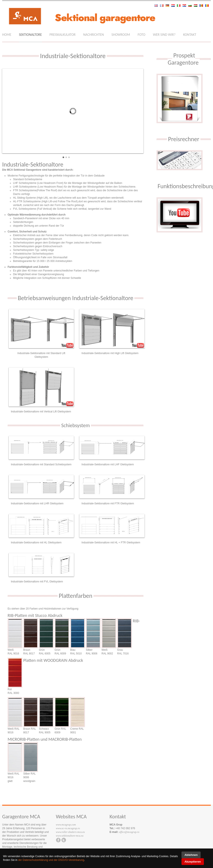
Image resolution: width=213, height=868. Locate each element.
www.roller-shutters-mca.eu (70, 832)
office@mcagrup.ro (129, 832)
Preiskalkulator (63, 35)
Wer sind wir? (164, 35)
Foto (141, 35)
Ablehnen (191, 855)
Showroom (121, 35)
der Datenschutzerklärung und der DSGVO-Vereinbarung (51, 860)
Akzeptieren (193, 862)
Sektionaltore (30, 35)
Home (7, 35)
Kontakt (190, 35)
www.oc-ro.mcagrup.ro (68, 828)
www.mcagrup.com (66, 825)
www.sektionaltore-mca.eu (70, 836)
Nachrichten (94, 35)
